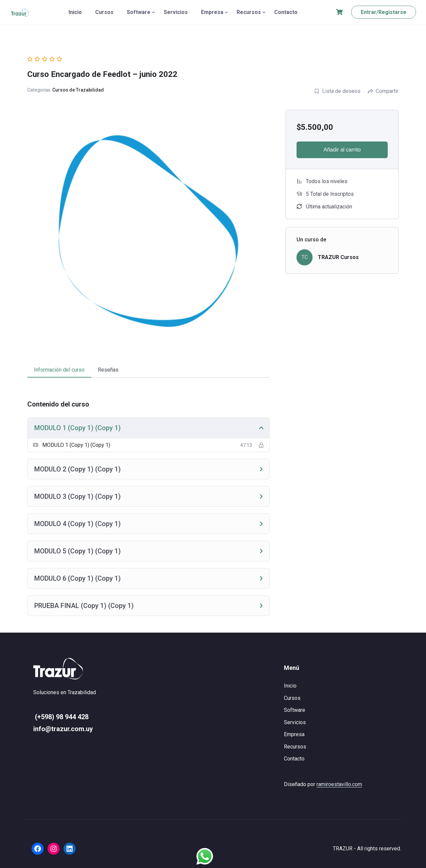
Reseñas (108, 370)
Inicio (75, 12)
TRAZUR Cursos (338, 257)
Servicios (176, 12)
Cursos (104, 12)
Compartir (383, 91)
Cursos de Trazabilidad (78, 90)
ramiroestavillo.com (339, 784)
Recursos (249, 12)
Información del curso (59, 370)
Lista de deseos (337, 91)
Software (139, 12)
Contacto (286, 12)
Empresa (212, 12)
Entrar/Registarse (384, 12)
